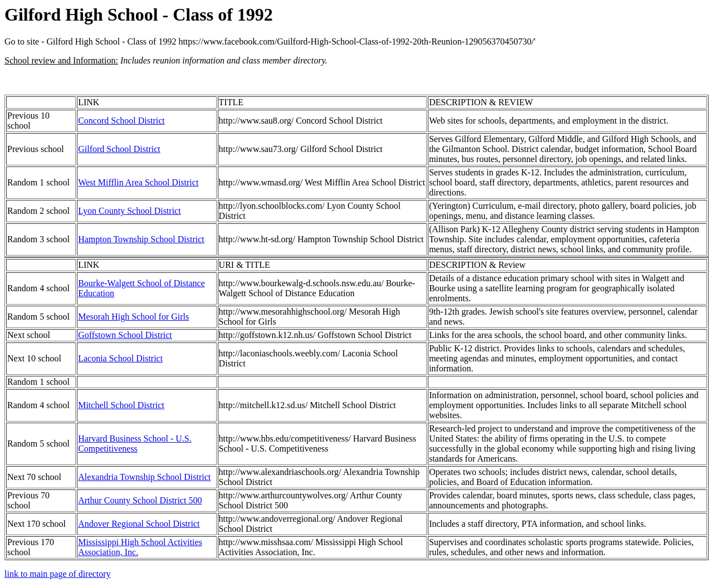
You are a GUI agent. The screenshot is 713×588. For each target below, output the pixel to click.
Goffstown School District (125, 335)
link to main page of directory (58, 574)
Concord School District (121, 121)
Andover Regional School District (139, 524)
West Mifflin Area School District (138, 182)
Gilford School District (119, 149)
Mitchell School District (121, 405)
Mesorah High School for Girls (133, 317)
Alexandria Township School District (144, 477)
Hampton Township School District (141, 239)
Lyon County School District (129, 211)
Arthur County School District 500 (140, 500)
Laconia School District (120, 358)
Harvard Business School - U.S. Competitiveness (135, 444)
